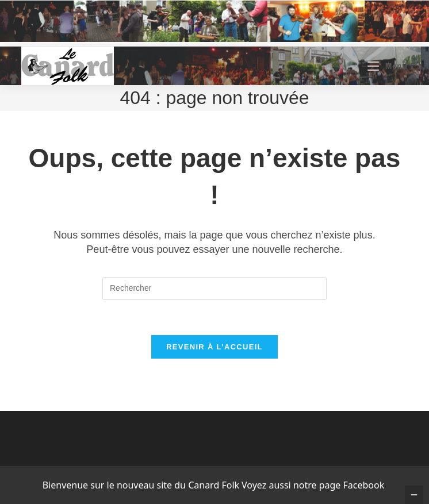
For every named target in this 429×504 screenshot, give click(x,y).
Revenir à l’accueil (215, 347)
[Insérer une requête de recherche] (215, 288)
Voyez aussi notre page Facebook (313, 485)
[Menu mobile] (387, 66)
